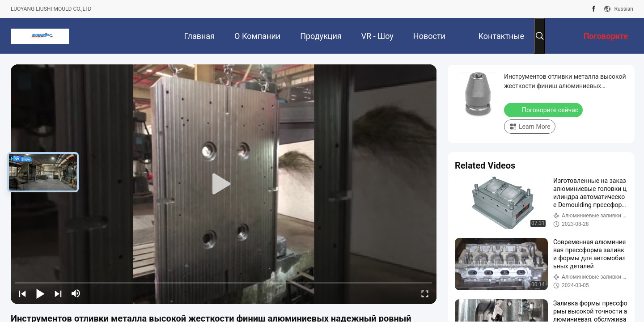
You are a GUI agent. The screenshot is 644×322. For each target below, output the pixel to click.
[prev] (22, 293)
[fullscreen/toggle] (425, 293)
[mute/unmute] (76, 293)
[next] (58, 293)
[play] (224, 184)
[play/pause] (40, 293)
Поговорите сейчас (544, 110)
